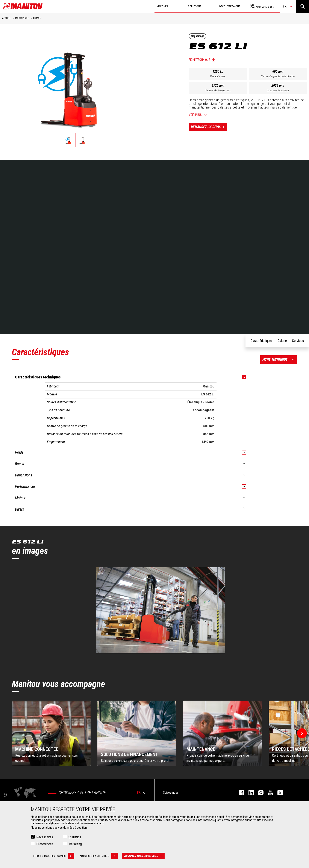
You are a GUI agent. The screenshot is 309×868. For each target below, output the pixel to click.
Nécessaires (45, 837)
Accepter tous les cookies (144, 856)
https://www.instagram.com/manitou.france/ (259, 793)
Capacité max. (218, 76)
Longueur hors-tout (278, 90)
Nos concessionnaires (262, 6)
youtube (268, 793)
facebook (239, 793)
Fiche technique (199, 60)
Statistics (75, 837)
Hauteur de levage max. (218, 90)
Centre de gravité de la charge (278, 76)
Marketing (75, 844)
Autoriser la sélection (99, 856)
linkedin (249, 793)
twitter (278, 793)
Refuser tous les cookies (54, 856)
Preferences (45, 844)
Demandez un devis (209, 127)
